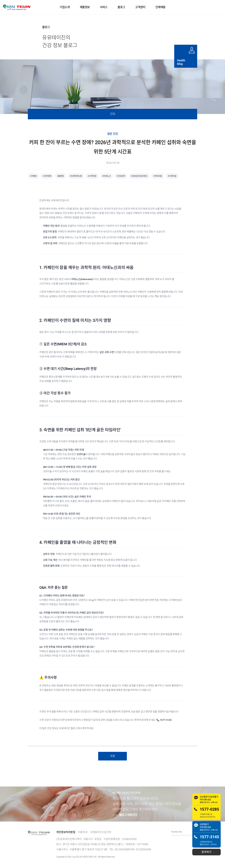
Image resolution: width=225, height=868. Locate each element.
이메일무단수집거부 (101, 832)
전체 (113, 114)
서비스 (104, 7)
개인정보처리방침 (66, 832)
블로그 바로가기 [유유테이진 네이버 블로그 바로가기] (125, 815)
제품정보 (85, 7)
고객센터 (140, 7)
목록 (113, 756)
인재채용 (160, 7)
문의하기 (206, 852)
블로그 (121, 7)
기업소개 (65, 7)
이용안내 (83, 832)
